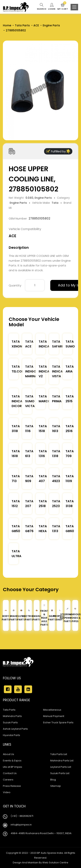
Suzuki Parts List (60, 773)
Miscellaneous (52, 710)
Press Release (12, 786)
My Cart (63, 7)
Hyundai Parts (12, 735)
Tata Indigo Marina (31, 371)
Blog (53, 780)
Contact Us (10, 773)
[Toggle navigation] (74, 7)
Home (7, 25)
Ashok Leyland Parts (15, 729)
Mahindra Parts (12, 716)
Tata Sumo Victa (30, 401)
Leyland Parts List (61, 767)
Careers (8, 780)
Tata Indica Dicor (17, 401)
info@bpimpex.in (21, 825)
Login (52, 7)
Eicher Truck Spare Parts (58, 722)
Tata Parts (22, 25)
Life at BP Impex (12, 767)
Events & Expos (12, 761)
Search (42, 7)
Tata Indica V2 (44, 371)
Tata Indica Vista (57, 371)
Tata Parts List (59, 754)
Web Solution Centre (55, 863)
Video (7, 792)
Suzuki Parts (10, 722)
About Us (9, 754)
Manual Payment (54, 716)
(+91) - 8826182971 (22, 816)
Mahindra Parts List (62, 761)
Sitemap (56, 786)
